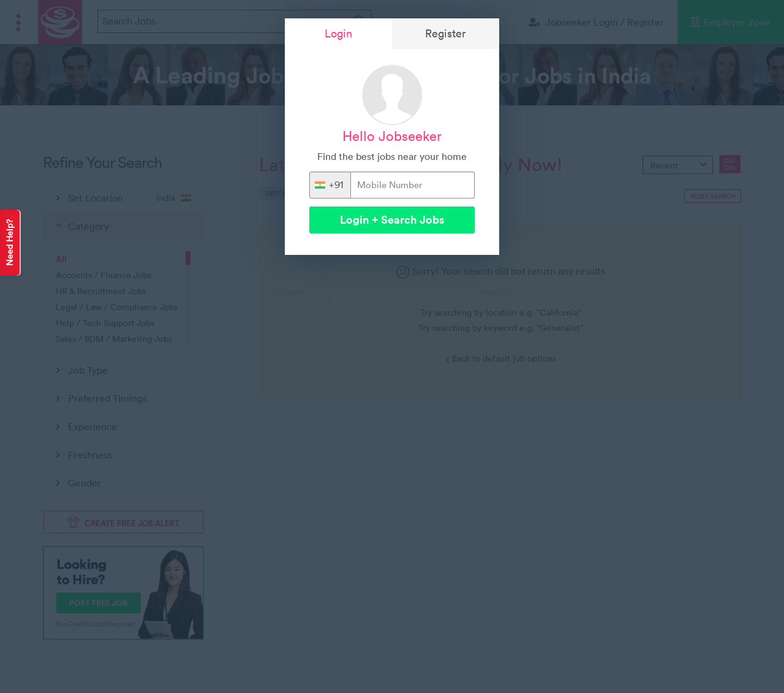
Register (446, 33)
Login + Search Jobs (392, 220)
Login (338, 33)
